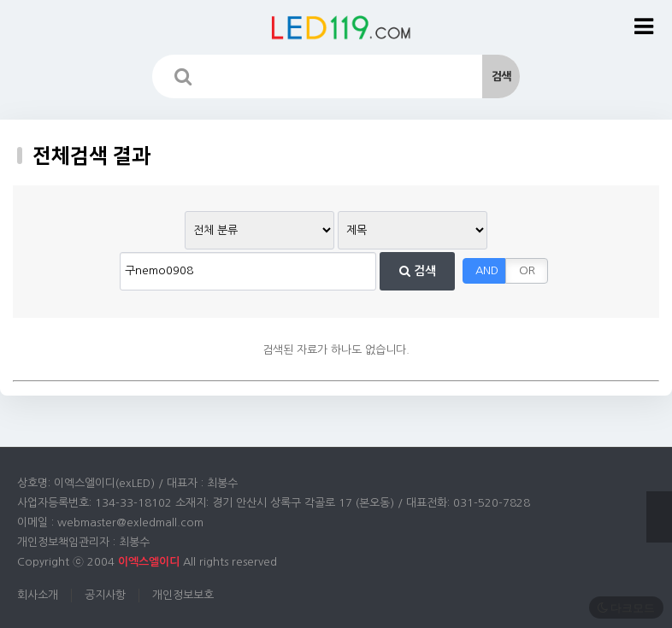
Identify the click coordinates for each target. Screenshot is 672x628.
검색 (418, 271)
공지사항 (105, 595)
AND (487, 270)
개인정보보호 (183, 595)
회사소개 (38, 595)
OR (527, 270)
